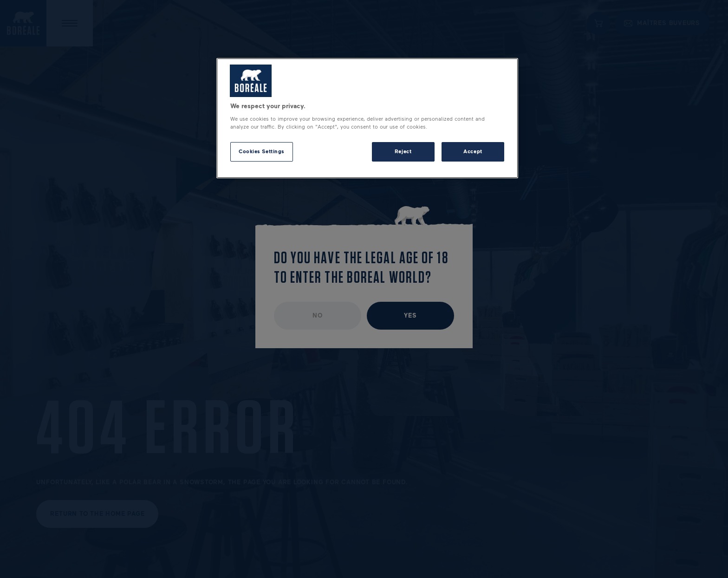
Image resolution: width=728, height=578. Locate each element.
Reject (403, 151)
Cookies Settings (262, 151)
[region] (367, 118)
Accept (473, 151)
